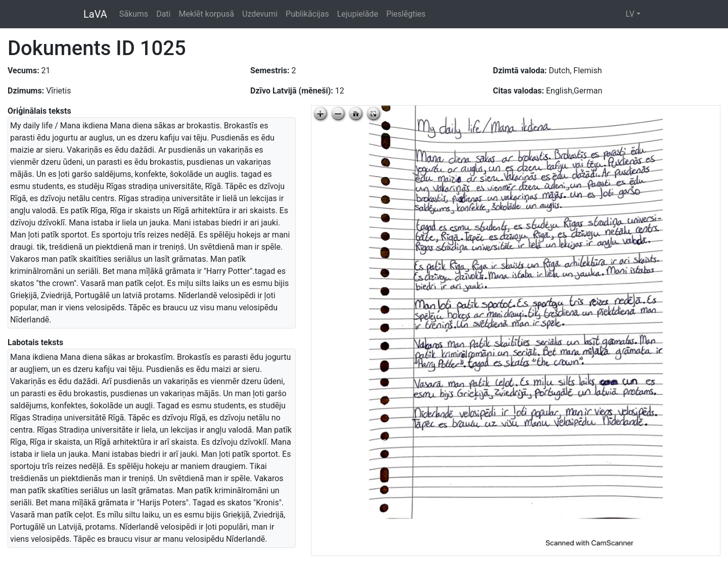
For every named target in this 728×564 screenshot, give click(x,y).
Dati (163, 14)
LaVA (95, 14)
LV (630, 14)
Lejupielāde (358, 14)
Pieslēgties (406, 14)
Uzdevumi (260, 14)
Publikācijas (307, 14)
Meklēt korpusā (206, 14)
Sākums (134, 14)
